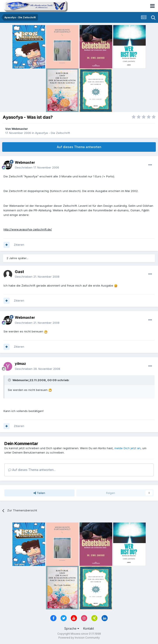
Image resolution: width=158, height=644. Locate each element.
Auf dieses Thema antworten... (32, 470)
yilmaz (20, 364)
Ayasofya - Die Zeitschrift (53, 133)
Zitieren (19, 245)
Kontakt (89, 628)
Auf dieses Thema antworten (79, 147)
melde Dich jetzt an (127, 448)
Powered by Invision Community (79, 638)
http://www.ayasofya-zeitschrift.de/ (28, 229)
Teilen (39, 493)
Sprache (72, 628)
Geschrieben (37, 167)
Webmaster (20, 129)
